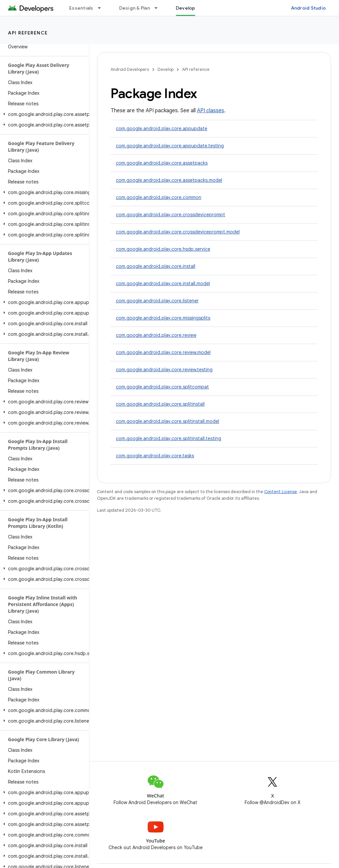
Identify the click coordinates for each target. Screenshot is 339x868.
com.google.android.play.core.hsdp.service (163, 249)
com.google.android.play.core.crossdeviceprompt (170, 215)
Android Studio (309, 8)
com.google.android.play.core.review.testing (164, 370)
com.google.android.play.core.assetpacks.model (169, 180)
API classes (211, 111)
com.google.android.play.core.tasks (155, 456)
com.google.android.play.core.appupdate (162, 128)
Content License (281, 492)
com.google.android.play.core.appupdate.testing (170, 146)
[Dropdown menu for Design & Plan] (159, 8)
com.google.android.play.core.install (156, 266)
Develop (166, 69)
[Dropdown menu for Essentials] (102, 8)
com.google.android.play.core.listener (157, 301)
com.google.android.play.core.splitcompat (162, 387)
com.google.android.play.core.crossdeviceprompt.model (178, 232)
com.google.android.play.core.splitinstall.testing (169, 438)
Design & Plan (135, 8)
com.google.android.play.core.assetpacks (162, 163)
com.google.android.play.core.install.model (163, 283)
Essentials (81, 8)
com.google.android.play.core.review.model (163, 352)
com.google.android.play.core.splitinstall (160, 404)
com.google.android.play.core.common (159, 197)
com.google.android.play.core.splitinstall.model (168, 421)
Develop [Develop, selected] (186, 8)
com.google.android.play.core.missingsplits (163, 318)
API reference (28, 33)
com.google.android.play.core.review (156, 335)
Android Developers (130, 69)
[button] (43, 114)
